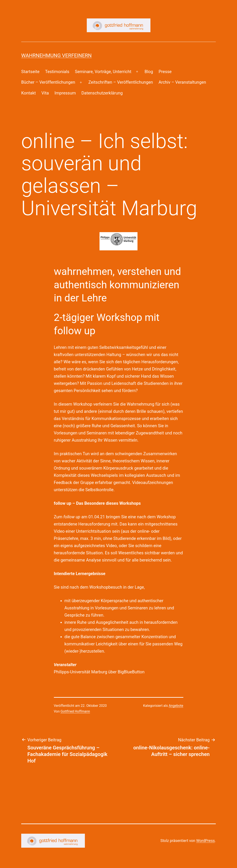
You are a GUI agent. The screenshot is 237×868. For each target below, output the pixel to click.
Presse (165, 72)
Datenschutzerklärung (102, 93)
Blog (149, 72)
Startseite (30, 72)
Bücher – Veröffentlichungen (48, 82)
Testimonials (57, 72)
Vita (45, 93)
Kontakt (29, 93)
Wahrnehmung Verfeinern (56, 55)
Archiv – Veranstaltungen (182, 82)
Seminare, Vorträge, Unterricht (103, 72)
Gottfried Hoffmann (75, 711)
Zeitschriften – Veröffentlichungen (121, 82)
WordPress (205, 841)
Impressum (65, 93)
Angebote (176, 706)
